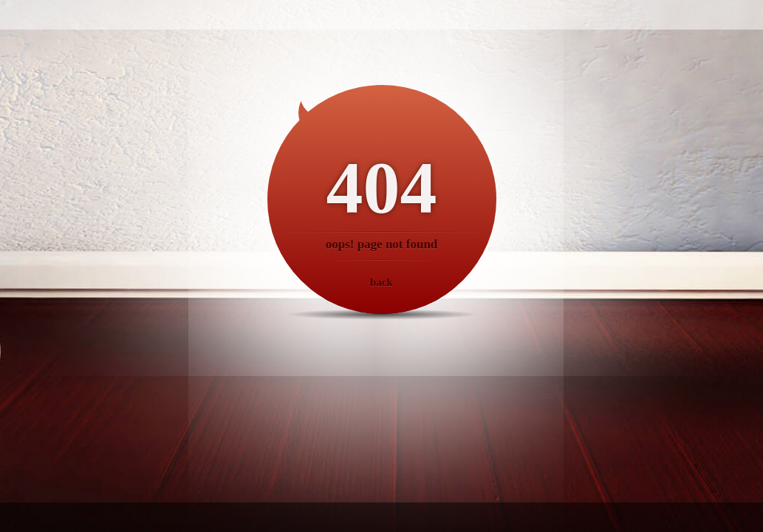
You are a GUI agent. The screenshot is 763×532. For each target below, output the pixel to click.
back (381, 282)
